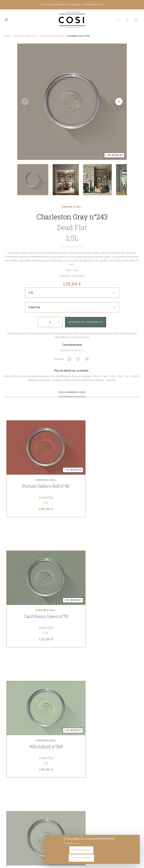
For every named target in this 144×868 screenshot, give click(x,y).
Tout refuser (100, 855)
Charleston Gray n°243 (78, 35)
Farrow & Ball (72, 218)
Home (7, 35)
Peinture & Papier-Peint (25, 35)
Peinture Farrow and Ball (52, 35)
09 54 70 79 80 (50, 827)
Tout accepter (125, 855)
